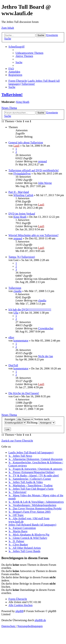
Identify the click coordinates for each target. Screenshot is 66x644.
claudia (17, 291)
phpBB (19, 611)
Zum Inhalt (8, 28)
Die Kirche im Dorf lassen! (24, 393)
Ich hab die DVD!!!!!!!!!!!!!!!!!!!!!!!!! (30, 310)
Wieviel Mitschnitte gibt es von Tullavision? (33, 235)
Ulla (16, 313)
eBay (11, 337)
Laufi (16, 146)
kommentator (21, 341)
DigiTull (13, 365)
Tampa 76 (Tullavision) (22, 257)
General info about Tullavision (26, 143)
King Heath (23, 102)
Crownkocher (46, 328)
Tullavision (15, 288)
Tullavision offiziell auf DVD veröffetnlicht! (34, 170)
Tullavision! (12, 94)
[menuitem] (29, 53)
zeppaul (42, 161)
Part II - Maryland (19, 192)
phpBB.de (40, 620)
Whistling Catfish (23, 195)
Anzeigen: (19, 419)
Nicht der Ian (45, 356)
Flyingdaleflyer (22, 174)
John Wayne (45, 183)
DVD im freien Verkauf (22, 214)
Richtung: (41, 423)
